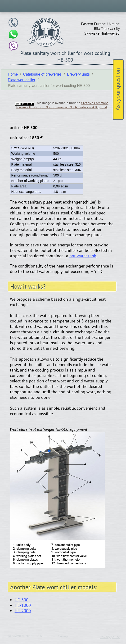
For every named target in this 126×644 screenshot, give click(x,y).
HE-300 (22, 600)
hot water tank (83, 256)
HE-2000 (23, 611)
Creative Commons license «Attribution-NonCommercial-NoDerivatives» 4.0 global (62, 105)
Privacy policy (110, 637)
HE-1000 (23, 605)
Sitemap (63, 636)
